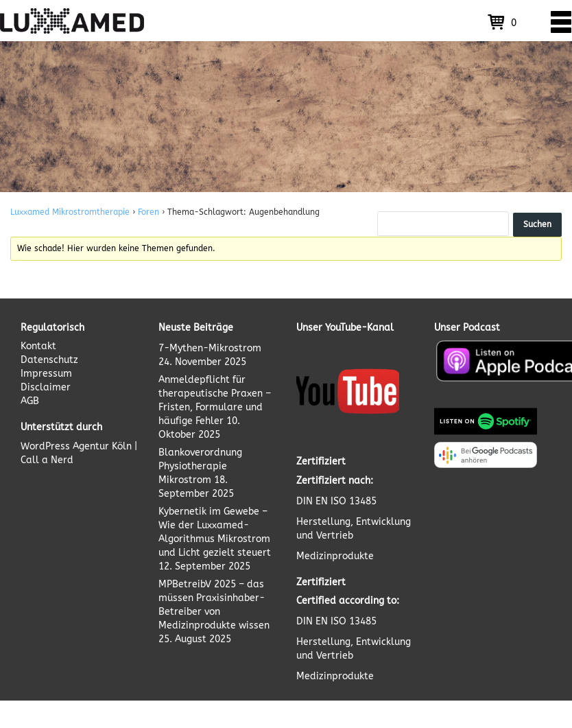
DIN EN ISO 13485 (336, 501)
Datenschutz (49, 360)
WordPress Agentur (65, 446)
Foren (148, 212)
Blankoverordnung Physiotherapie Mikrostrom (200, 466)
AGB (30, 401)
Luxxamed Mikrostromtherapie (70, 212)
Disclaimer (46, 387)
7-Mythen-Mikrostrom (210, 348)
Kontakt (38, 346)
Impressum (46, 374)
